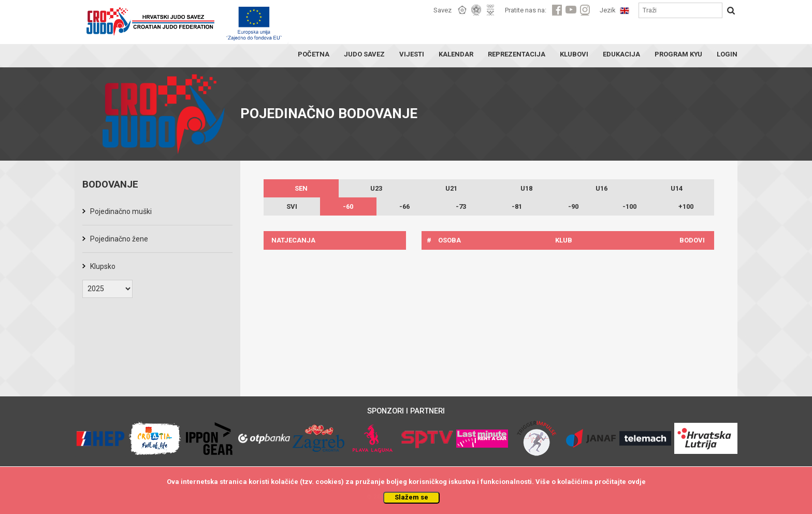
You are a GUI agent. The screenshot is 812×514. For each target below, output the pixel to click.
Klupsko (103, 266)
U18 (526, 188)
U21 (451, 188)
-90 (573, 206)
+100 (686, 206)
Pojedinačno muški (121, 211)
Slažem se (411, 497)
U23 (376, 188)
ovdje (637, 482)
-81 (517, 206)
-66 (404, 206)
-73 (461, 206)
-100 (629, 206)
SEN (301, 188)
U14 (677, 188)
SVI (292, 206)
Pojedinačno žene (119, 239)
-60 (348, 206)
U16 (601, 188)
